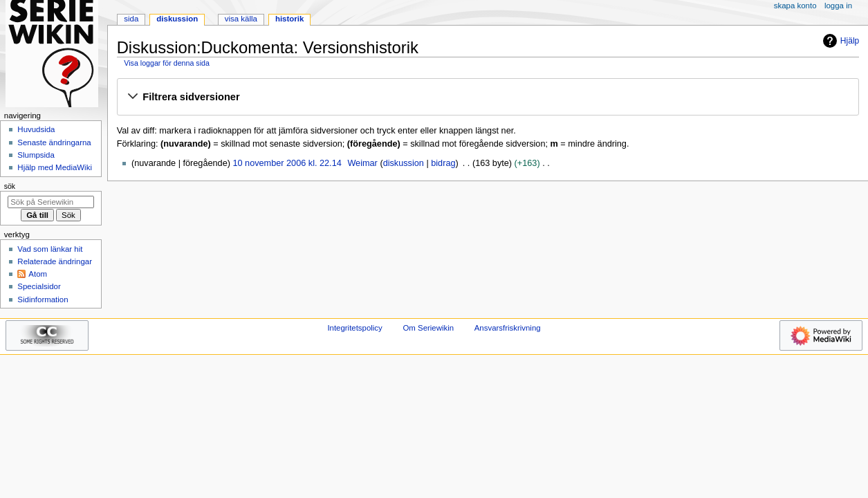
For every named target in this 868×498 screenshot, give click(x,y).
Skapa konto (795, 6)
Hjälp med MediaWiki (55, 167)
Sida (131, 19)
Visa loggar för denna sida (167, 63)
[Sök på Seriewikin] (51, 202)
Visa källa (241, 19)
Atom (38, 274)
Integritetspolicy (354, 328)
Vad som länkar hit (50, 249)
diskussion (404, 163)
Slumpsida (36, 155)
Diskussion (177, 19)
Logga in (838, 6)
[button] (488, 98)
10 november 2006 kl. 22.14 (287, 163)
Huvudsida (36, 129)
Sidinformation (43, 299)
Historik (289, 19)
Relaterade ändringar (55, 261)
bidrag (443, 163)
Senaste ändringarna (54, 142)
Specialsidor (39, 286)
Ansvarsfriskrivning (508, 328)
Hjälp (839, 41)
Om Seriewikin (428, 328)
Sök (10, 186)
